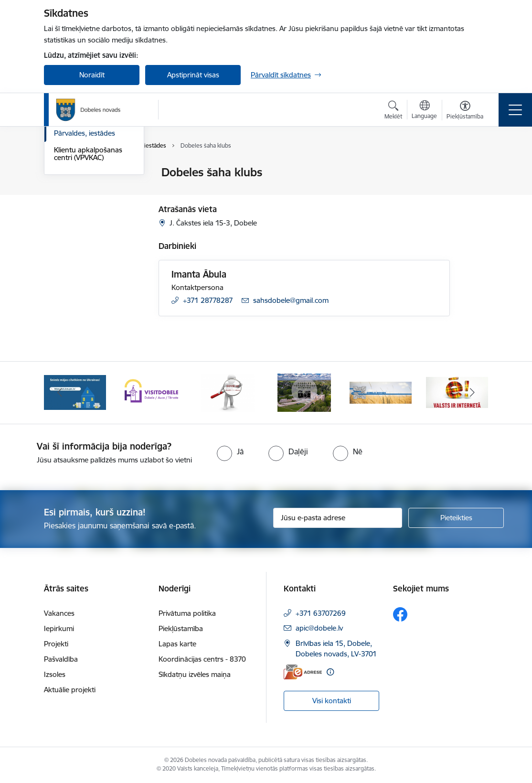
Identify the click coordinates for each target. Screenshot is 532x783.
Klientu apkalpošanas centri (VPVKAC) (88, 267)
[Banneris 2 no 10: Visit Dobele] (151, 392)
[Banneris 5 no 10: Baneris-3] (381, 392)
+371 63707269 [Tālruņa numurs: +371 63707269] (321, 613)
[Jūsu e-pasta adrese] (338, 518)
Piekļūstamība (181, 628)
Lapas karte (177, 644)
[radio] (230, 451)
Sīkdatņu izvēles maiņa (195, 674)
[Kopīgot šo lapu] (475, 192)
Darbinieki (70, 231)
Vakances (59, 613)
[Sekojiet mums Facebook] (400, 614)
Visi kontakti (332, 701)
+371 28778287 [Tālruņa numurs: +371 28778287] (208, 300)
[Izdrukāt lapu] (475, 168)
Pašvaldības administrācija (76, 210)
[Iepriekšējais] (60, 393)
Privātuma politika (187, 613)
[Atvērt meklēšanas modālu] (393, 111)
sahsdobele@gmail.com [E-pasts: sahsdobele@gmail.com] (291, 300)
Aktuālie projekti (70, 690)
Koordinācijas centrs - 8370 (202, 659)
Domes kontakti (80, 173)
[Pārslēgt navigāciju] (515, 110)
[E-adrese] (303, 672)
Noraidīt (92, 75)
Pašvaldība (61, 659)
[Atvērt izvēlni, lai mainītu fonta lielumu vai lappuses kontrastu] (465, 111)
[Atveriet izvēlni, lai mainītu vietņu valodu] (424, 111)
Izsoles (55, 674)
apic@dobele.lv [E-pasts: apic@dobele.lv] (319, 628)
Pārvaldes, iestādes (85, 247)
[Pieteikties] (456, 518)
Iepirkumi (59, 628)
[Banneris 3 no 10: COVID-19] (228, 392)
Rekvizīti (67, 189)
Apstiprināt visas (193, 75)
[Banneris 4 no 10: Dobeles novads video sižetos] (304, 392)
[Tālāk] (472, 393)
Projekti (56, 644)
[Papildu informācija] (330, 672)
